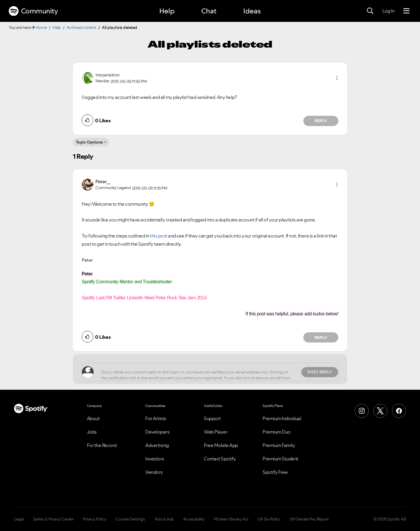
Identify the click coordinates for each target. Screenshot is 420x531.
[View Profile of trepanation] (107, 75)
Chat (209, 11)
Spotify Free (275, 472)
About (93, 418)
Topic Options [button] (89, 142)
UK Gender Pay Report (309, 519)
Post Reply (320, 372)
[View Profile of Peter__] (103, 181)
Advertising (157, 445)
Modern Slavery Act (231, 519)
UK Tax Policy (269, 519)
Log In (388, 11)
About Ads (164, 519)
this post (159, 236)
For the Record (102, 445)
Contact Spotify (220, 459)
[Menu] (406, 11)
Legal (19, 519)
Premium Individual (282, 418)
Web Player (216, 432)
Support (212, 418)
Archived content (81, 27)
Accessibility (194, 519)
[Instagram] (362, 411)
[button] (337, 78)
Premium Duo (276, 432)
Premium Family (279, 445)
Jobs (92, 432)
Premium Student (280, 459)
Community (33, 11)
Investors (155, 459)
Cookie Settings (130, 519)
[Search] (370, 11)
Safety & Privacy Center (53, 519)
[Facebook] (399, 411)
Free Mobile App (221, 445)
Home (41, 27)
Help (167, 11)
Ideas (252, 11)
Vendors (154, 472)
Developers (157, 432)
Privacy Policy (94, 519)
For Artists (156, 418)
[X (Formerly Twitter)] (380, 411)
